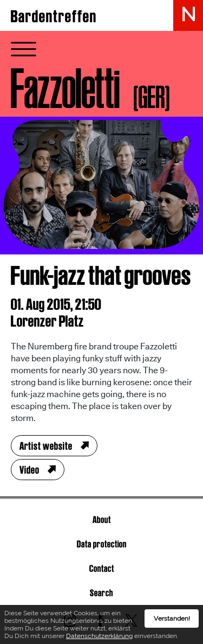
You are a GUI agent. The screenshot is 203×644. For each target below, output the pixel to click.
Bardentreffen (54, 16)
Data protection (102, 544)
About (102, 519)
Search (101, 593)
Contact (102, 568)
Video (30, 470)
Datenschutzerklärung (99, 636)
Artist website (46, 446)
